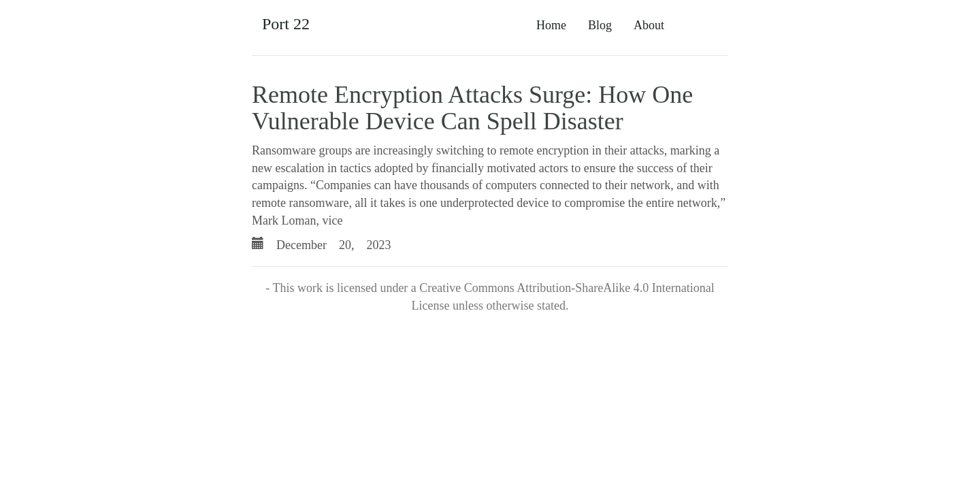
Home (551, 25)
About (649, 25)
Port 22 (286, 24)
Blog (600, 25)
